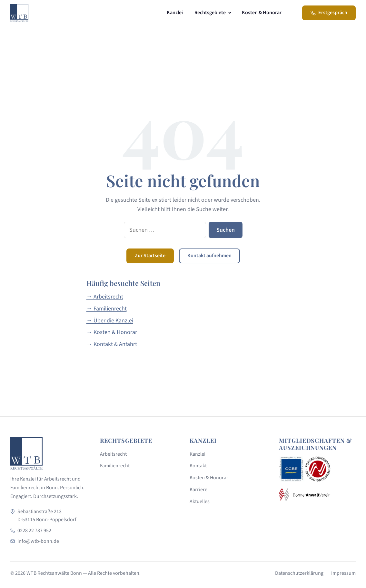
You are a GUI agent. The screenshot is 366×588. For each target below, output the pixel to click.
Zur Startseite (150, 256)
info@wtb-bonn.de (38, 541)
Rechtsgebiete (210, 13)
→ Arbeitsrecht (105, 297)
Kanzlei (175, 13)
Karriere (198, 490)
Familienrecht (115, 466)
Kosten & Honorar (262, 13)
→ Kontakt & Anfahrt (112, 344)
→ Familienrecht (107, 309)
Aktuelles (200, 502)
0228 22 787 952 (34, 531)
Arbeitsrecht (113, 454)
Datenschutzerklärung (299, 573)
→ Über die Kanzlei (110, 321)
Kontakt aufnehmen (209, 256)
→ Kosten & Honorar (112, 332)
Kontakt (198, 466)
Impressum (343, 573)
